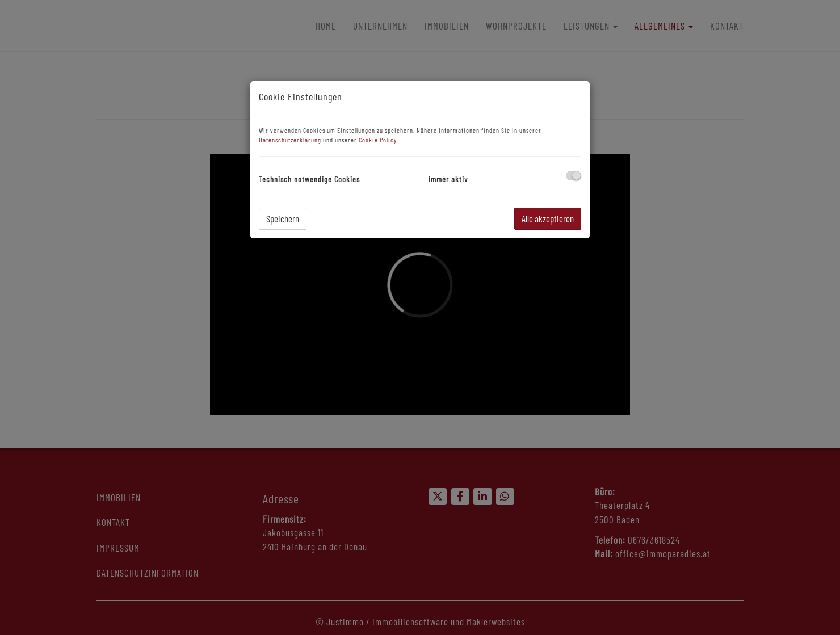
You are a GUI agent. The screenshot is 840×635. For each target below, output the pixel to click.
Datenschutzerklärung (290, 140)
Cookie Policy (378, 140)
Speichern (283, 218)
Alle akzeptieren (548, 218)
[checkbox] (574, 176)
